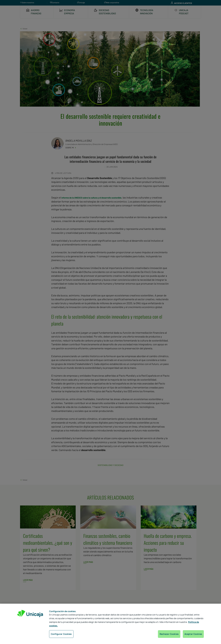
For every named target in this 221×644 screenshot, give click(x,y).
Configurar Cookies (61, 634)
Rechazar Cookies (169, 634)
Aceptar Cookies (193, 634)
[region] (110, 624)
